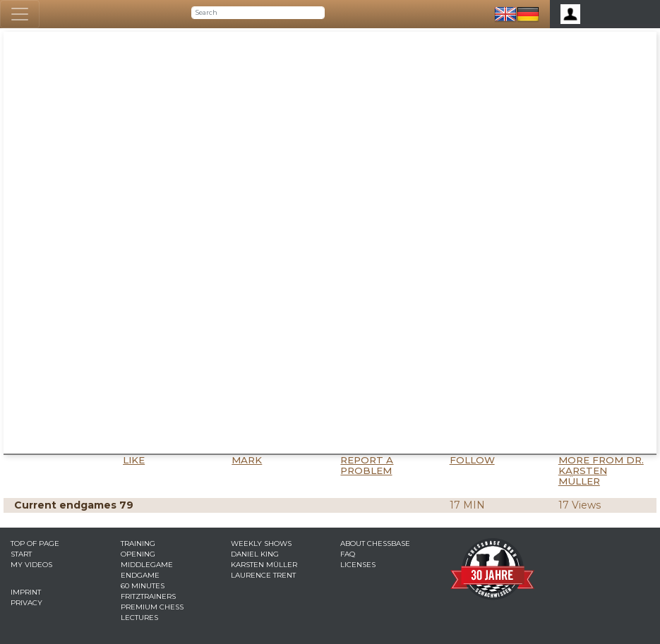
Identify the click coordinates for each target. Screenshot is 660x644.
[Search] (258, 13)
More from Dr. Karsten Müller (601, 470)
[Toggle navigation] (20, 14)
